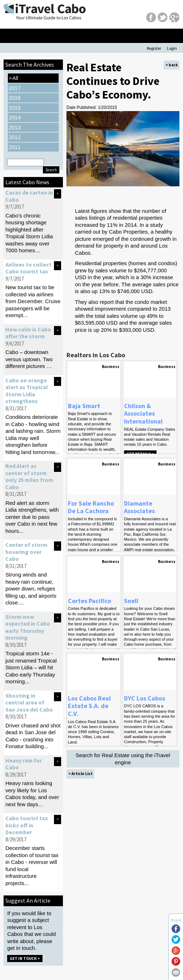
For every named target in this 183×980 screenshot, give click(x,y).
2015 (14, 108)
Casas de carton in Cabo (29, 196)
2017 (14, 88)
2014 (14, 117)
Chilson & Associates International (143, 413)
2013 (14, 127)
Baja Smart (84, 406)
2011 (14, 147)
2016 (14, 98)
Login (172, 48)
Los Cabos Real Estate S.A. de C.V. (89, 706)
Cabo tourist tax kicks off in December (27, 825)
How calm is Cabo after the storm (28, 333)
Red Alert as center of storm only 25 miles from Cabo (29, 476)
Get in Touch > (25, 959)
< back (172, 65)
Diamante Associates (139, 507)
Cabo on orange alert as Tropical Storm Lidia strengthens (27, 391)
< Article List (80, 774)
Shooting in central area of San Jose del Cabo (29, 702)
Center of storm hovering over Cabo (26, 552)
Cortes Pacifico (90, 601)
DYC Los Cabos (145, 698)
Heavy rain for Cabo (24, 764)
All (13, 78)
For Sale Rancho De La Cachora (91, 507)
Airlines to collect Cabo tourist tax (28, 268)
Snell (131, 601)
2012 (14, 137)
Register (154, 48)
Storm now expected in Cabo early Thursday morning (28, 627)
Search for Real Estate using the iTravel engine (123, 759)
